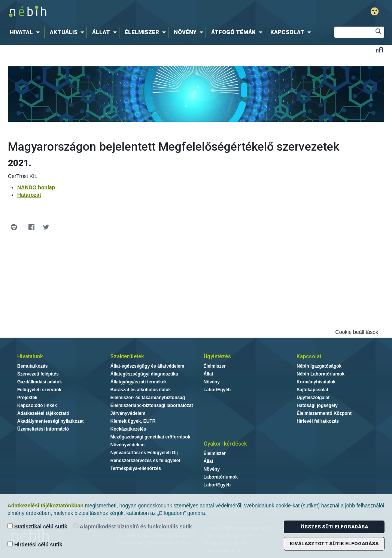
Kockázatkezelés (128, 429)
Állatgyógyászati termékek (139, 382)
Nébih (116, 12)
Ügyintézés (217, 356)
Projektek (27, 398)
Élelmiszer (215, 366)
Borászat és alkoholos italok (141, 390)
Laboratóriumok (221, 477)
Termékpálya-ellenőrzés (136, 468)
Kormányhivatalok (316, 382)
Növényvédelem (127, 445)
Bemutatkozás (32, 366)
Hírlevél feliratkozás (318, 421)
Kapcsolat (309, 356)
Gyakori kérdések (225, 444)
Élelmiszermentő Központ (324, 413)
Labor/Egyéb (217, 390)
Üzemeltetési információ (43, 429)
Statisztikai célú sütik (37, 526)
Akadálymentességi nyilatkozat (50, 421)
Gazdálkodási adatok (39, 382)
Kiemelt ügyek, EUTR (133, 421)
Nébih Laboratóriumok (320, 374)
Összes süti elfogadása (334, 527)
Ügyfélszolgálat (313, 398)
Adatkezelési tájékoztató (43, 413)
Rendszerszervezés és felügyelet (145, 461)
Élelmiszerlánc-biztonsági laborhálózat (152, 405)
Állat (209, 374)
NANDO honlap (36, 187)
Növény (212, 382)
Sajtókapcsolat (312, 390)
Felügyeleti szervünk (39, 390)
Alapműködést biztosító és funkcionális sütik (133, 526)
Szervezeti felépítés (38, 374)
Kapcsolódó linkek (37, 405)
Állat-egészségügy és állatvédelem (147, 366)
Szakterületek (127, 356)
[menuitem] (26, 32)
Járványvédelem (128, 413)
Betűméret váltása (379, 50)
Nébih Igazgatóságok (319, 366)
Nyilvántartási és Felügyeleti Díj (144, 453)
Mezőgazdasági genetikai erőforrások (150, 437)
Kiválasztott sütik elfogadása (334, 544)
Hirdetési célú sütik (35, 544)
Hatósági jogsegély (317, 405)
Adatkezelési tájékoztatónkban (45, 506)
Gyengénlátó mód (375, 11)
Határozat (29, 195)
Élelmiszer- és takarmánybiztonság (148, 398)
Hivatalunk (30, 356)
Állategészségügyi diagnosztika (144, 374)
